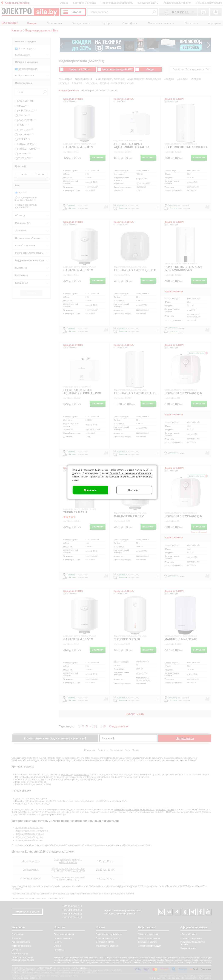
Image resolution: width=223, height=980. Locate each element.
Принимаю (90, 490)
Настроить (134, 490)
